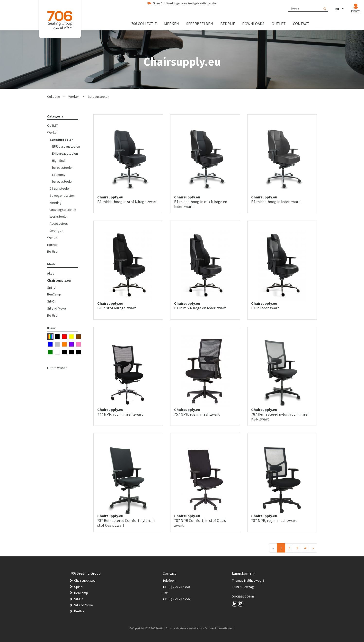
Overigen (56, 231)
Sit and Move (57, 308)
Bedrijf (228, 24)
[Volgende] (313, 548)
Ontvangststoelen (63, 210)
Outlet (279, 24)
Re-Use (52, 251)
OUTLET (53, 125)
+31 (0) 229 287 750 (176, 587)
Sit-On (52, 301)
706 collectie (144, 24)
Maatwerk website (187, 628)
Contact (301, 24)
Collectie (54, 97)
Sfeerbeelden (200, 24)
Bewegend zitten (62, 196)
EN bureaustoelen (65, 153)
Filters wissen (57, 368)
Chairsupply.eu (59, 280)
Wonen (52, 238)
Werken (74, 97)
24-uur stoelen (60, 188)
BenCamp (54, 294)
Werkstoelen (59, 216)
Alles (51, 273)
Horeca (52, 245)
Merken (172, 24)
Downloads (253, 24)
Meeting (56, 203)
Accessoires (59, 223)
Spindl (52, 287)
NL (338, 9)
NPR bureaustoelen (66, 146)
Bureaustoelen (98, 97)
